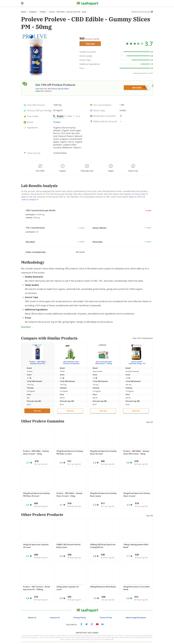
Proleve (43, 12)
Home (23, 12)
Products (33, 12)
